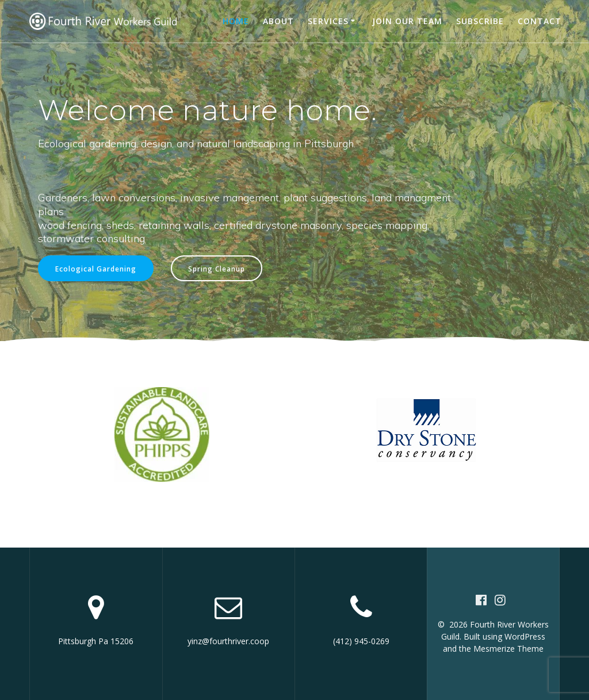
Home (236, 21)
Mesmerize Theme (508, 649)
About (278, 21)
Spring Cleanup (217, 269)
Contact (540, 21)
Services (328, 21)
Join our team (407, 21)
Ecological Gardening (96, 269)
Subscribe (480, 21)
